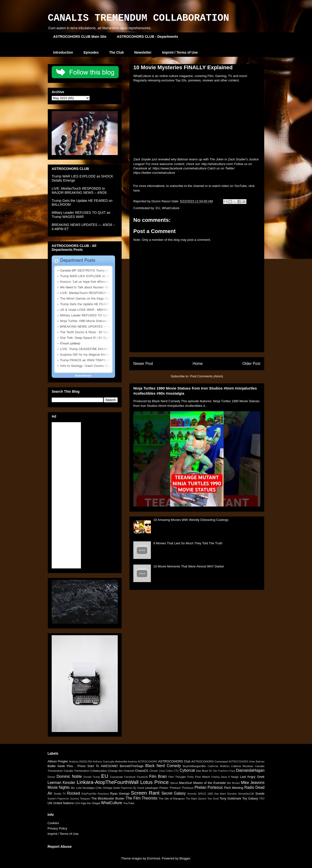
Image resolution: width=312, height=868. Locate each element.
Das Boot (202, 771)
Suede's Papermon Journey (63, 799)
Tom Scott (213, 799)
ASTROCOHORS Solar (242, 762)
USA (77, 803)
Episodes (91, 52)
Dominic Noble (69, 776)
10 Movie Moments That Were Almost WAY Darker (189, 566)
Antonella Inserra (126, 761)
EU (158, 208)
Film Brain (158, 776)
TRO (262, 799)
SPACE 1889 (205, 794)
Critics (169, 771)
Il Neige (234, 777)
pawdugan (152, 788)
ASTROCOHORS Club (174, 761)
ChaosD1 (142, 771)
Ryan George (120, 794)
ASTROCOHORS (147, 762)
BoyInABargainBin (194, 766)
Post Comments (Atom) (207, 376)
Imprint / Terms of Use (180, 52)
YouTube (129, 803)
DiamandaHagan (250, 770)
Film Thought (177, 777)
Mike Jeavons (253, 783)
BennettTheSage (132, 766)
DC (210, 771)
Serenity (192, 794)
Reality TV (60, 794)
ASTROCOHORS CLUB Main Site (80, 37)
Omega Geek (111, 788)
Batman (260, 762)
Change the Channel (121, 771)
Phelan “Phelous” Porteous (177, 788)
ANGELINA (86, 762)
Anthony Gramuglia (103, 762)
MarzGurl (186, 783)
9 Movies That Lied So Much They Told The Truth (188, 543)
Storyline (232, 794)
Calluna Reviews (242, 766)
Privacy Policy (57, 828)
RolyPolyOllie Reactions (95, 794)
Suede (260, 794)
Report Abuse (60, 846)
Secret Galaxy (174, 793)
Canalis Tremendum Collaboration (85, 771)
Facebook (142, 777)
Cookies (53, 823)
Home (198, 364)
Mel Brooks (233, 783)
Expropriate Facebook (123, 777)
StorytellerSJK (246, 794)
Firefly (190, 777)
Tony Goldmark (230, 798)
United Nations (63, 803)
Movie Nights (59, 787)
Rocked (73, 793)
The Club (117, 52)
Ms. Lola (76, 788)
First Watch (202, 777)
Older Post (251, 364)
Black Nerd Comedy (163, 766)
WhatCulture (171, 208)
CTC (176, 771)
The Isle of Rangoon (172, 798)
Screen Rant (145, 793)
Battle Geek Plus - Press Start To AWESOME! (83, 766)
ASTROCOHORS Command (210, 761)
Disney (51, 777)
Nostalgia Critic (92, 788)
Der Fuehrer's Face (224, 771)
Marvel (174, 783)
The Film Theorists (141, 798)
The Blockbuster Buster (108, 798)
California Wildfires (219, 766)
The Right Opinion (196, 799)
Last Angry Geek (252, 777)
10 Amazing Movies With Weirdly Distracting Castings (191, 520)
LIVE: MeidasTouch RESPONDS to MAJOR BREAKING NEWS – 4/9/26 (79, 190)
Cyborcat (187, 770)
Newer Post (143, 364)
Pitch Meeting (234, 788)
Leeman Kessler (61, 783)
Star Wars (220, 794)
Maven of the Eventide (210, 783)
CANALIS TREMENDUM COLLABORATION (138, 18)
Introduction (63, 52)
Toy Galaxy (250, 798)
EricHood (153, 858)
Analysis (74, 762)
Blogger (185, 858)
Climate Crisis (157, 771)
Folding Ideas (219, 777)
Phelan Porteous (209, 787)
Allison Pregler (58, 761)
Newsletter (143, 52)
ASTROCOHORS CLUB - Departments (148, 37)
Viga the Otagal (90, 803)
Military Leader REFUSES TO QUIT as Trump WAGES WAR (81, 215)
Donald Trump (92, 777)
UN (50, 803)
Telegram (85, 799)
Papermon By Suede (133, 788)
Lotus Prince (154, 782)
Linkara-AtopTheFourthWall (108, 782)
